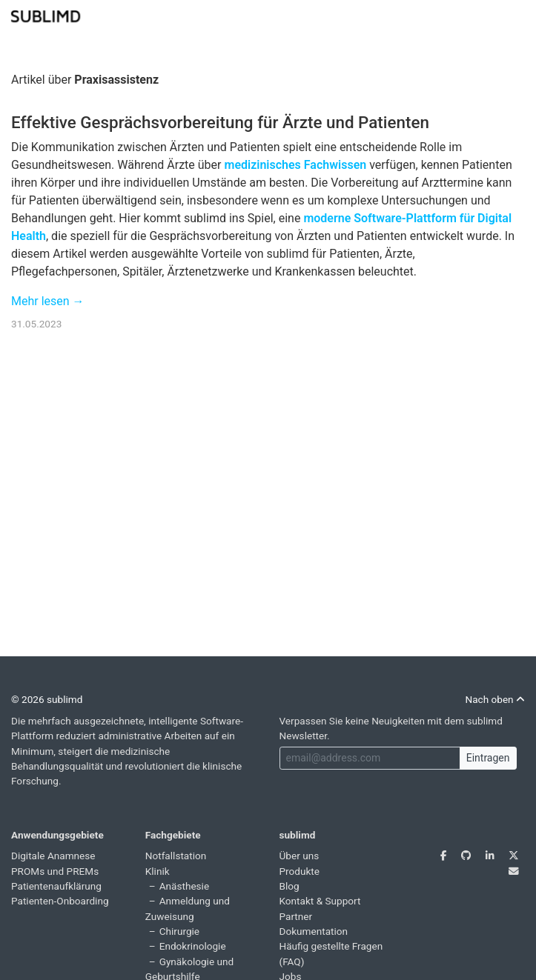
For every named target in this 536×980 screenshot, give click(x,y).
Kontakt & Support (320, 901)
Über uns (300, 856)
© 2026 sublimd (47, 699)
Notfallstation (176, 856)
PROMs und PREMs (55, 871)
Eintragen (488, 758)
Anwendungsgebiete (57, 835)
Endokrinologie (193, 946)
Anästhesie (184, 886)
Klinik (158, 871)
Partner (296, 916)
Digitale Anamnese (53, 856)
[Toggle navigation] (515, 15)
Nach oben (495, 699)
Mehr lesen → (48, 301)
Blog (289, 886)
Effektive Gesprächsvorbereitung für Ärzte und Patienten (220, 122)
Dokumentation (314, 931)
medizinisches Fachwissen (295, 165)
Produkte (300, 871)
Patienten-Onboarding (60, 901)
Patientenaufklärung (56, 886)
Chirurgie (179, 931)
